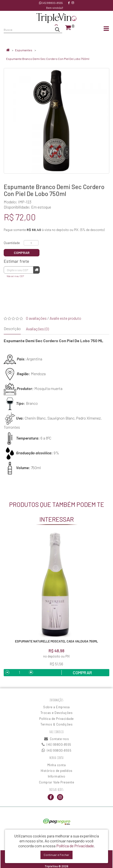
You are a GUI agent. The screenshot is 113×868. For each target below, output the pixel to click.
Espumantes (24, 50)
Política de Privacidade (56, 719)
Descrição (12, 328)
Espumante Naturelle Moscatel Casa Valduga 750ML (56, 641)
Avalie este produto (65, 318)
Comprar (22, 253)
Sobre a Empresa (56, 707)
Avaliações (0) (37, 329)
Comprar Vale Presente (57, 782)
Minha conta (57, 765)
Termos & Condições (56, 724)
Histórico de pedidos (57, 771)
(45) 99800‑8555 (51, 3)
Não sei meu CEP (15, 276)
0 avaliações (36, 318)
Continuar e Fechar (56, 855)
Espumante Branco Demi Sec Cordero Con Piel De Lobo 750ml (48, 59)
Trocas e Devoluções (57, 713)
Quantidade (12, 243)
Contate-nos (57, 739)
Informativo (57, 776)
